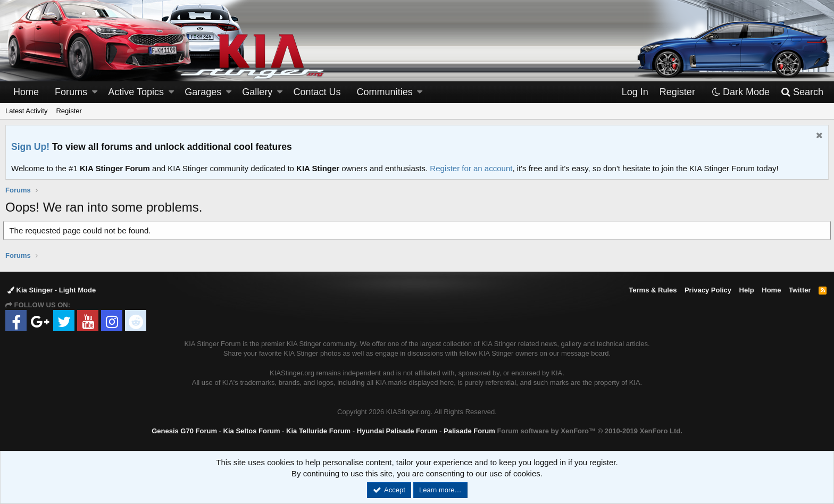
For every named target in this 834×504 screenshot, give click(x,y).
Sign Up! (30, 147)
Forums (71, 92)
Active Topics (136, 92)
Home (26, 92)
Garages (203, 92)
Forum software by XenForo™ (589, 431)
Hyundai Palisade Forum (397, 431)
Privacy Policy (708, 290)
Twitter (800, 290)
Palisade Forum (469, 431)
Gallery (257, 92)
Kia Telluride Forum (318, 431)
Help (747, 290)
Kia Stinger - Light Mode (52, 290)
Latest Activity (26, 111)
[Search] (802, 92)
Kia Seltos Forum (252, 431)
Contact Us (317, 92)
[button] (95, 92)
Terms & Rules (653, 290)
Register (69, 111)
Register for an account (471, 168)
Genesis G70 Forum (184, 431)
